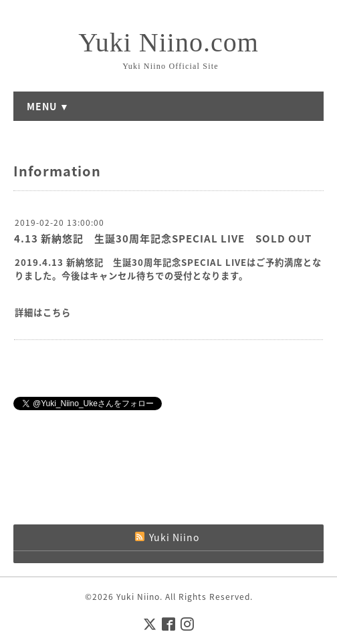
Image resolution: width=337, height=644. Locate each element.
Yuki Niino (138, 597)
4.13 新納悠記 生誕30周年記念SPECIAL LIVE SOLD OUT (163, 238)
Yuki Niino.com (168, 42)
